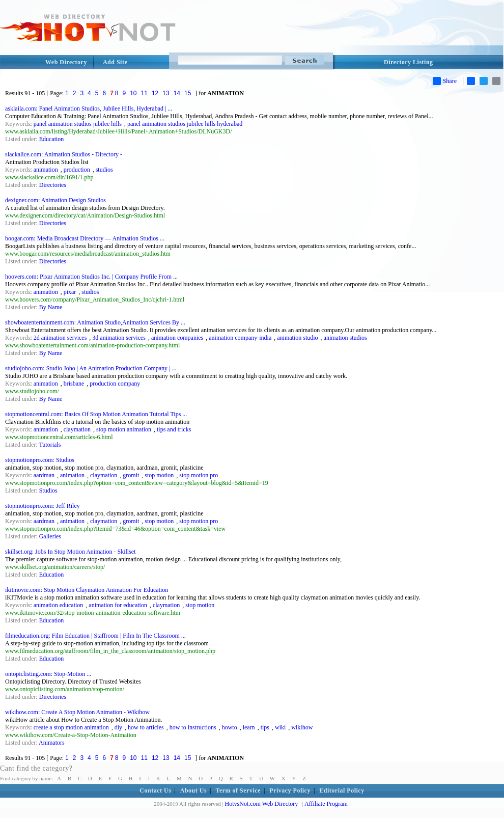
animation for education (118, 605)
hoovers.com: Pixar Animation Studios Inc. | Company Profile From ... (91, 277)
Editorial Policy (342, 790)
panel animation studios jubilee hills (78, 124)
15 (188, 93)
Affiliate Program (326, 804)
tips (265, 727)
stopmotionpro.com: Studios (40, 460)
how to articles (146, 727)
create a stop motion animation (71, 727)
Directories (53, 185)
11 (144, 93)
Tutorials (50, 445)
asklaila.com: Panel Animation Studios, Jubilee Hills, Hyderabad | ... (89, 108)
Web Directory (66, 62)
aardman (44, 475)
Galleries (50, 536)
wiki (280, 727)
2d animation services (60, 338)
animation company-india (240, 338)
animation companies (177, 338)
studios (104, 170)
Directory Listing (409, 62)
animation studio (297, 338)
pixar (70, 292)
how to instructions (193, 727)
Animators (52, 743)
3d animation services (119, 338)
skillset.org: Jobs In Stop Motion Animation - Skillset (70, 552)
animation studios (345, 338)
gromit (131, 475)
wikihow (302, 727)
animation (46, 170)
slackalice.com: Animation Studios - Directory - (64, 154)
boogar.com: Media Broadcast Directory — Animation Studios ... (85, 238)
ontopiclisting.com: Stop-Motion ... (48, 674)
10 (133, 93)
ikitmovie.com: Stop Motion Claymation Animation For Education (87, 590)
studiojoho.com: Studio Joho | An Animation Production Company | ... (91, 368)
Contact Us (155, 790)
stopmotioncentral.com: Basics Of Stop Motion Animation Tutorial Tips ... (96, 414)
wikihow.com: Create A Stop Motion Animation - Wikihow (77, 712)
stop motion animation (124, 429)
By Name (51, 307)
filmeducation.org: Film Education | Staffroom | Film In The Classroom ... (95, 636)
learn (249, 727)
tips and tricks (174, 429)
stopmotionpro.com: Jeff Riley (43, 506)
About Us (193, 790)
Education (52, 139)
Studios (48, 490)
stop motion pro (199, 475)
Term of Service (238, 790)
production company (115, 384)
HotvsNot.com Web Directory (262, 804)
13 (166, 93)
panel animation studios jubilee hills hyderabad (185, 124)
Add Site (115, 62)
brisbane (74, 384)
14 (177, 93)
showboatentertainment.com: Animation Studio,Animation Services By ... (95, 322)
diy (118, 727)
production (77, 170)
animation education (59, 605)
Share (445, 81)
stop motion (159, 475)
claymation (77, 429)
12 (155, 93)
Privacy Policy (290, 790)
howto (230, 727)
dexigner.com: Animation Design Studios (55, 200)
